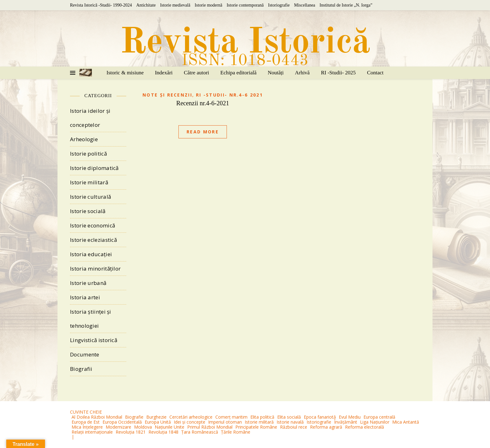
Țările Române (236, 432)
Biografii (81, 369)
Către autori (196, 73)
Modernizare (118, 427)
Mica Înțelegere (87, 427)
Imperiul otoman (225, 422)
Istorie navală (290, 422)
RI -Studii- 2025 (338, 73)
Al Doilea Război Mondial (97, 417)
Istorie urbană (88, 283)
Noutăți (276, 73)
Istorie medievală (175, 5)
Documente (85, 354)
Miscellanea (305, 5)
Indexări (164, 73)
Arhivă (302, 73)
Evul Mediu (350, 417)
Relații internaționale (92, 432)
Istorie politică (88, 154)
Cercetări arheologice (191, 417)
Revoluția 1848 (163, 432)
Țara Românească (200, 432)
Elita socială (289, 417)
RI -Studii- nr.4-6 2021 (229, 95)
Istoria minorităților (95, 269)
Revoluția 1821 (131, 432)
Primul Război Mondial (210, 427)
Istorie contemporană (245, 5)
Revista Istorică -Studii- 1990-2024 (101, 5)
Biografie (134, 417)
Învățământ (346, 422)
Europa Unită (158, 422)
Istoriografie (279, 5)
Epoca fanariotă (320, 417)
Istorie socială (88, 211)
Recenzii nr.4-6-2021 (203, 103)
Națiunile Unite (170, 427)
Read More (203, 132)
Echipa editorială (238, 73)
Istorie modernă (208, 5)
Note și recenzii (167, 95)
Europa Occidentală (122, 422)
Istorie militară (89, 182)
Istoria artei (85, 297)
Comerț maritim (231, 417)
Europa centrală (379, 417)
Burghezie (156, 417)
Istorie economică (92, 225)
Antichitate (146, 5)
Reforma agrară (326, 427)
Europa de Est (86, 422)
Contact (375, 73)
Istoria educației (91, 254)
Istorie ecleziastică (93, 240)
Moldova (143, 427)
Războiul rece (294, 427)
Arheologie (84, 139)
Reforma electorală (365, 427)
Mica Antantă (406, 422)
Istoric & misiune (125, 73)
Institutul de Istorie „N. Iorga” (346, 5)
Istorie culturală (90, 197)
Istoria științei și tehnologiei (91, 319)
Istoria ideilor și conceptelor (90, 118)
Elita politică (262, 417)
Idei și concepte (190, 422)
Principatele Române (256, 427)
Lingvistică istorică (94, 340)
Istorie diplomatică (94, 168)
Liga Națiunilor (375, 422)
